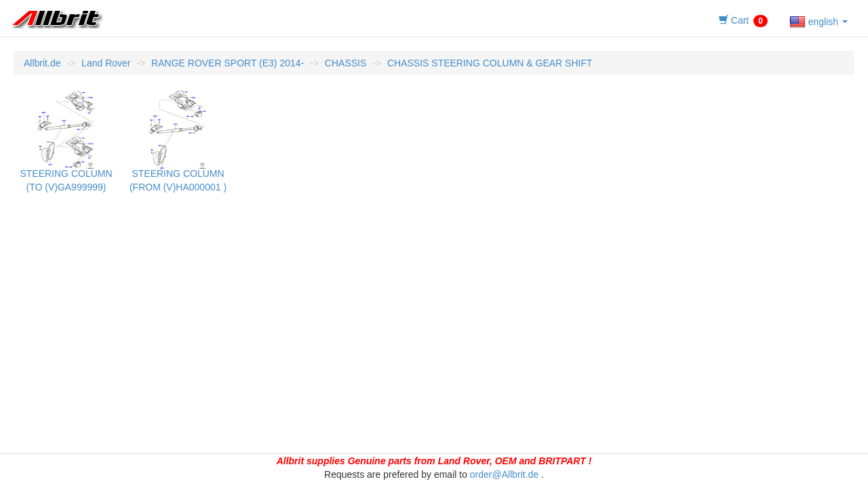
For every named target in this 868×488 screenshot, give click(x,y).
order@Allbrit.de (504, 474)
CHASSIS (346, 63)
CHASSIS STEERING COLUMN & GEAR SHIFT (490, 63)
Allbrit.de (42, 63)
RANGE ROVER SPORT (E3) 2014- (228, 63)
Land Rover (106, 63)
